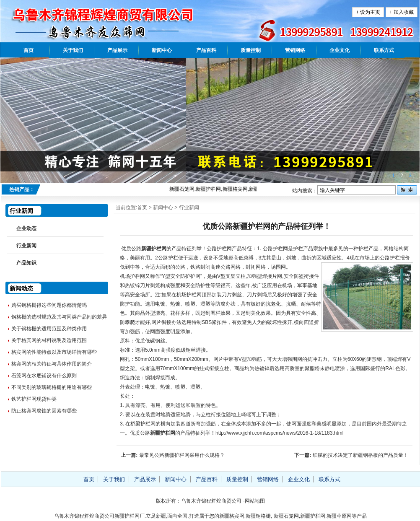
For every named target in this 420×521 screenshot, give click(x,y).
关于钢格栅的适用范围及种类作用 (49, 329)
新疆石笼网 (286, 516)
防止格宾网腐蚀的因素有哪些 (44, 411)
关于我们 (73, 50)
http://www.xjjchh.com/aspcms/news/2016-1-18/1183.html (279, 433)
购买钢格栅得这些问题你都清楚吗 (49, 305)
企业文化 (340, 50)
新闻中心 (162, 50)
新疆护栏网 (154, 249)
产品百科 (206, 50)
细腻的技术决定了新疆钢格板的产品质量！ (360, 455)
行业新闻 (189, 207)
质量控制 (251, 50)
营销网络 (295, 50)
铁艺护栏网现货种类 (34, 399)
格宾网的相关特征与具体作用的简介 (52, 364)
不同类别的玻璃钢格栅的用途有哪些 (52, 387)
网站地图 (255, 501)
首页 (29, 50)
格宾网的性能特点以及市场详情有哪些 (54, 352)
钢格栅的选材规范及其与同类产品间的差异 (59, 317)
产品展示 (117, 50)
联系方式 (384, 50)
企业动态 (26, 228)
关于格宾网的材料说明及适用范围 (49, 340)
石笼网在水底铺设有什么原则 (44, 376)
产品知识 (26, 263)
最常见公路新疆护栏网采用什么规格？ (182, 455)
